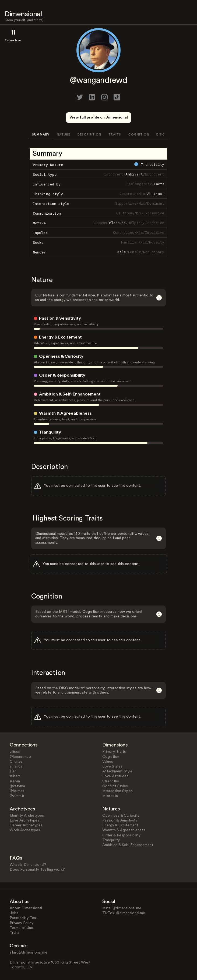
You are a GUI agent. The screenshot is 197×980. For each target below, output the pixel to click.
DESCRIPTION (89, 135)
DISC (161, 135)
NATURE (64, 135)
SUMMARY (41, 135)
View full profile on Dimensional (99, 117)
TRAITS (115, 135)
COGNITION (139, 135)
